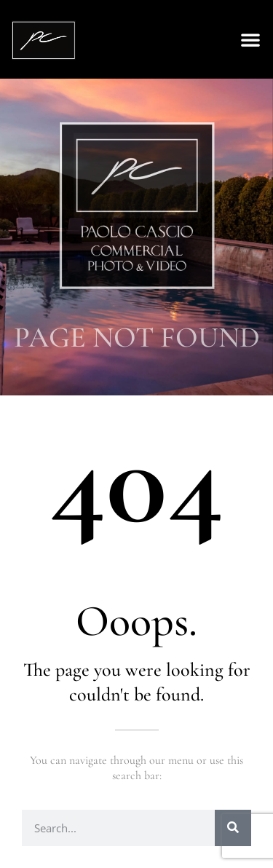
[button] (250, 39)
